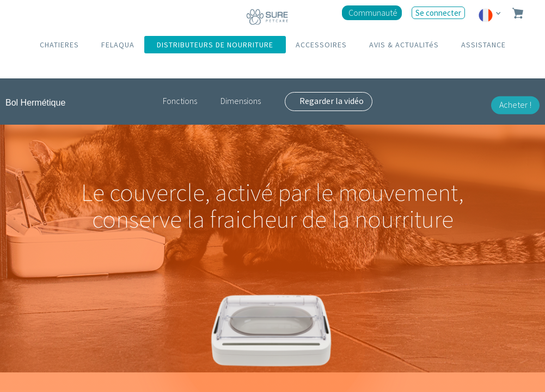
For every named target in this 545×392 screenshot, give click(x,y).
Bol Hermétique (35, 103)
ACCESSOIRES (321, 45)
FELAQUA (118, 45)
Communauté (373, 13)
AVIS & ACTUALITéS (404, 45)
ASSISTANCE (483, 45)
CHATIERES (59, 45)
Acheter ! (515, 105)
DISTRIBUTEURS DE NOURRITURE (215, 45)
